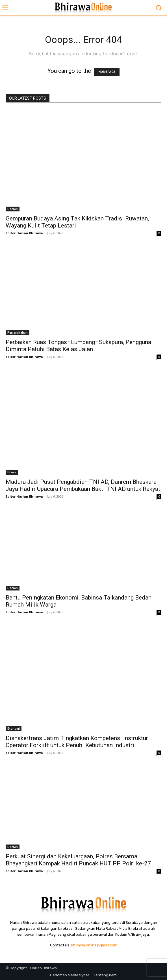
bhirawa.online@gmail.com (94, 945)
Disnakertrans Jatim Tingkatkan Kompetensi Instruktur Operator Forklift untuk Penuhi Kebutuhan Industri (77, 742)
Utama (12, 472)
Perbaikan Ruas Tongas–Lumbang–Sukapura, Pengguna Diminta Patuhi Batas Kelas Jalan (78, 346)
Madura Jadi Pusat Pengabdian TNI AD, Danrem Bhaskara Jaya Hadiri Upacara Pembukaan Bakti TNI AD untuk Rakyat (83, 485)
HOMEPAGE (107, 72)
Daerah (13, 209)
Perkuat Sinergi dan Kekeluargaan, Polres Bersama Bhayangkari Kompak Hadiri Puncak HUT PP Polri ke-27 (78, 860)
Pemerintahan (18, 333)
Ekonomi (14, 729)
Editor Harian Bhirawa (24, 233)
